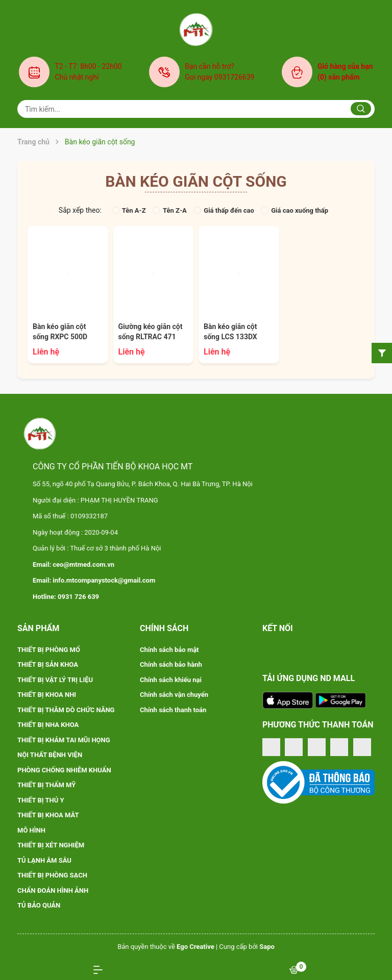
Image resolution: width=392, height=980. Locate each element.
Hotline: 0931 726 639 (66, 597)
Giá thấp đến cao (224, 210)
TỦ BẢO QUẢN (39, 905)
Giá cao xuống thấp (295, 210)
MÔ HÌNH (31, 830)
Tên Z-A (170, 210)
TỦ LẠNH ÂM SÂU (44, 860)
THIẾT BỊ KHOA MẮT (48, 815)
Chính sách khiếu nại (171, 680)
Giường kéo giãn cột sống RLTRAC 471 (151, 332)
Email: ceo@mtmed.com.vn (73, 564)
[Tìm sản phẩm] (196, 109)
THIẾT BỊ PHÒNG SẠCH (52, 875)
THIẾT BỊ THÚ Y (41, 800)
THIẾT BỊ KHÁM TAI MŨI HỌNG (64, 740)
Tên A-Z (129, 210)
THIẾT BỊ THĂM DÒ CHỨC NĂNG (66, 710)
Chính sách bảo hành (171, 664)
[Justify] (361, 109)
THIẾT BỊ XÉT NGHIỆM (51, 845)
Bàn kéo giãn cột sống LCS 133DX (230, 332)
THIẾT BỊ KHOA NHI (47, 695)
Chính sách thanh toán (173, 710)
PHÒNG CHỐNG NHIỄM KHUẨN (64, 770)
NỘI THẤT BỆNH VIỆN (50, 755)
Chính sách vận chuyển (174, 695)
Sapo (267, 947)
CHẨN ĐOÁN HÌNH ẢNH (53, 890)
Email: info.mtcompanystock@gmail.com (94, 580)
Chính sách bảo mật (169, 650)
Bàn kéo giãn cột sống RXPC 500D (60, 332)
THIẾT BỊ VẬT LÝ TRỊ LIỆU (55, 680)
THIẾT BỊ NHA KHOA (48, 725)
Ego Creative (195, 947)
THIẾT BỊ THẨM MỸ (46, 785)
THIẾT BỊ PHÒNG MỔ (49, 650)
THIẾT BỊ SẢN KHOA (48, 664)
